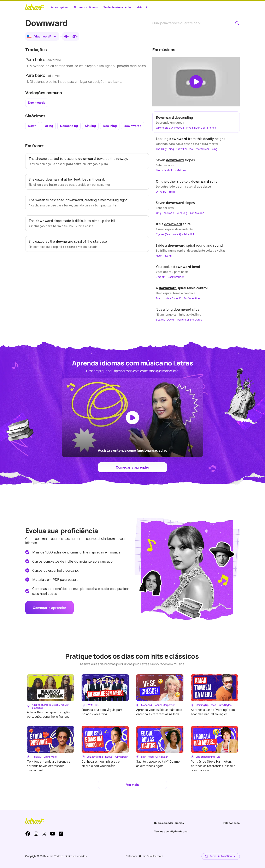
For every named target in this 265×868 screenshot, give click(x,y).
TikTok (61, 834)
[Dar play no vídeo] (196, 82)
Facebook (28, 834)
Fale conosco (232, 823)
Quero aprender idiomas (169, 823)
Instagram (36, 834)
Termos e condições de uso (171, 831)
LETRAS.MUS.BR (35, 7)
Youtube (53, 834)
